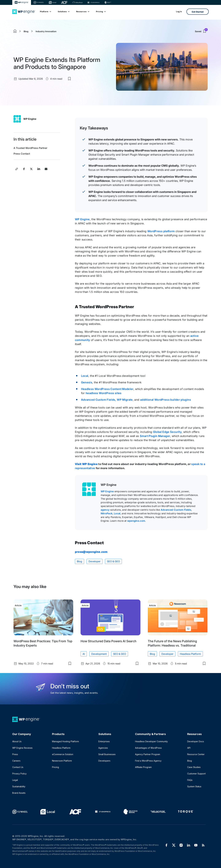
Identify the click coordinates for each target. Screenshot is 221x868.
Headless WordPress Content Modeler (107, 389)
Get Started (198, 12)
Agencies (103, 748)
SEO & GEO (113, 561)
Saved (201, 31)
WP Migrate (125, 400)
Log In (179, 12)
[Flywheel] (39, 2)
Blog (26, 31)
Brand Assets (19, 793)
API (189, 748)
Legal (15, 780)
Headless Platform (190, 654)
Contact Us (18, 767)
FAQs (190, 780)
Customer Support (196, 774)
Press (15, 754)
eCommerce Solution (63, 754)
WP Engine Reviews (22, 748)
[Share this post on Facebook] (24, 169)
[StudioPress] (94, 2)
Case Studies (194, 767)
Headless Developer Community (151, 741)
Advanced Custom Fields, (99, 400)
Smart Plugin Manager (155, 436)
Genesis (87, 382)
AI (84, 654)
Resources (83, 12)
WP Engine (30, 119)
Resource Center (196, 754)
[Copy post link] (17, 169)
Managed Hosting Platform (65, 741)
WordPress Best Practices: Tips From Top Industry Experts (43, 643)
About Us (17, 741)
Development (99, 654)
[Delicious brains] (108, 2)
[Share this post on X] (31, 169)
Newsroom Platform (62, 761)
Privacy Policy (19, 774)
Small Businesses (107, 754)
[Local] (52, 2)
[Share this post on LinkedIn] (39, 169)
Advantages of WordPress (148, 748)
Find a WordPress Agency (148, 761)
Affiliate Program (143, 767)
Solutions (63, 12)
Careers (16, 761)
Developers (104, 761)
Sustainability (19, 786)
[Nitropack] (78, 2)
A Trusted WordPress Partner (31, 148)
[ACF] (64, 2)
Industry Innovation (46, 31)
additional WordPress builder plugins (166, 400)
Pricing (101, 12)
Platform (45, 12)
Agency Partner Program (148, 754)
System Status (194, 786)
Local (85, 376)
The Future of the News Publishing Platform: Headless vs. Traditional (172, 643)
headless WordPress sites (104, 393)
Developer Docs (196, 741)
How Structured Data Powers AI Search (108, 641)
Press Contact (22, 154)
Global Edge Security (167, 432)
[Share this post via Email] (46, 169)
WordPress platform (161, 231)
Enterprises (104, 741)
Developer (95, 561)
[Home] (24, 12)
